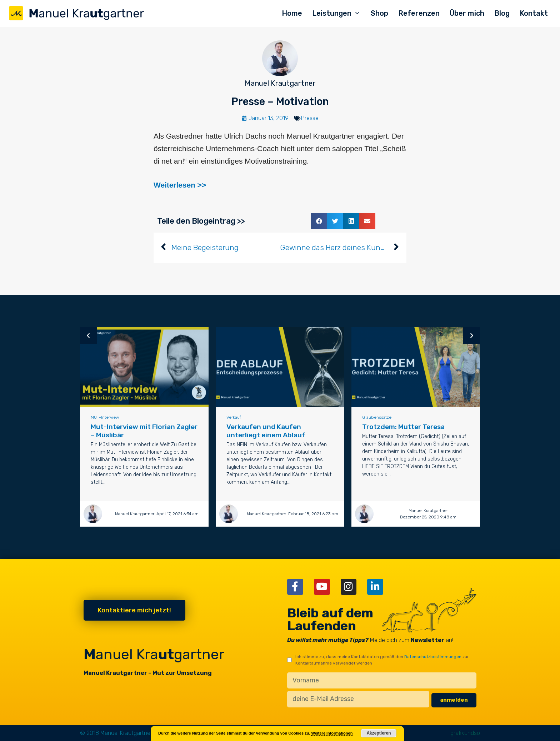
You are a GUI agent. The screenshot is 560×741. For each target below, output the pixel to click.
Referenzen (419, 13)
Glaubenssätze (379, 418)
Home (292, 13)
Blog (502, 13)
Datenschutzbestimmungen (433, 657)
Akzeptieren (379, 733)
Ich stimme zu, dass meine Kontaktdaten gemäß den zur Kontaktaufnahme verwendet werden (382, 660)
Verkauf (236, 418)
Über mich (467, 13)
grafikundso (465, 733)
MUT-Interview (107, 418)
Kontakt (534, 13)
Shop (379, 13)
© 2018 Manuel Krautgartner (116, 733)
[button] (319, 221)
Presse (310, 118)
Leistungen (339, 13)
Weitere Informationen (332, 733)
